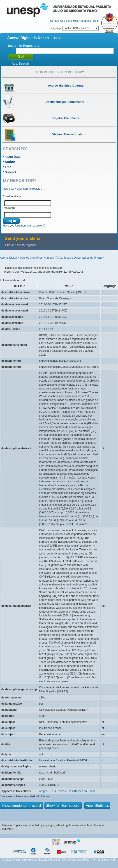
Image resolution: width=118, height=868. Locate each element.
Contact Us (57, 21)
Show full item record (63, 805)
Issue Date (13, 157)
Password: (9, 208)
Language (74, 28)
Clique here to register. (21, 245)
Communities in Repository (60, 72)
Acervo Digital (8, 258)
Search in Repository (24, 46)
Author (10, 162)
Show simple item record (22, 805)
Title (8, 167)
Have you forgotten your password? (24, 226)
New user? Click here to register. (22, 189)
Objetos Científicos (31, 258)
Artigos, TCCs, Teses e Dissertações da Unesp (74, 258)
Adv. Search (20, 64)
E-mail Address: (12, 196)
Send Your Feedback (78, 21)
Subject (10, 172)
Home (57, 38)
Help (96, 21)
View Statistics (97, 805)
